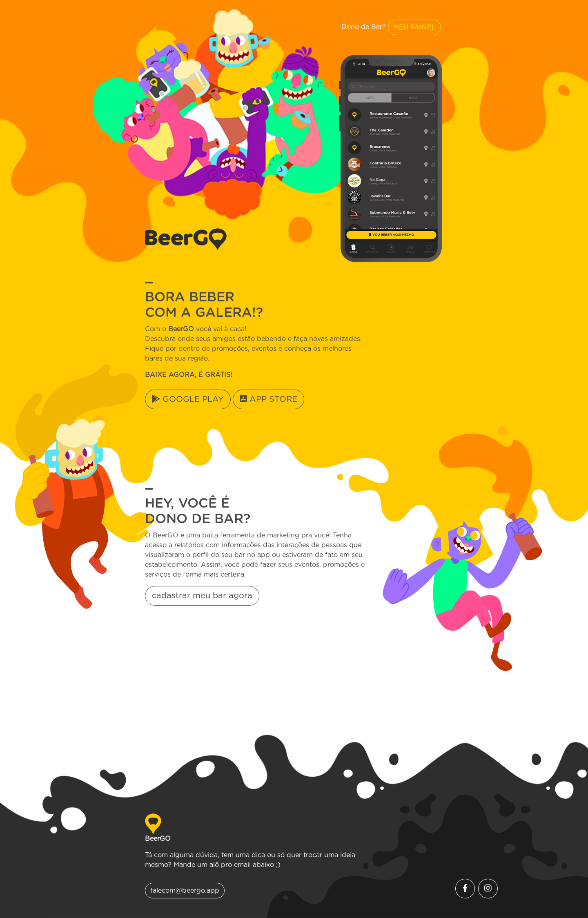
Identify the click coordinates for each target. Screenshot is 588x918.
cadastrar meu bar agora (202, 596)
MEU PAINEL (414, 27)
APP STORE (268, 399)
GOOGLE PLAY (188, 399)
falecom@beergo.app (185, 891)
